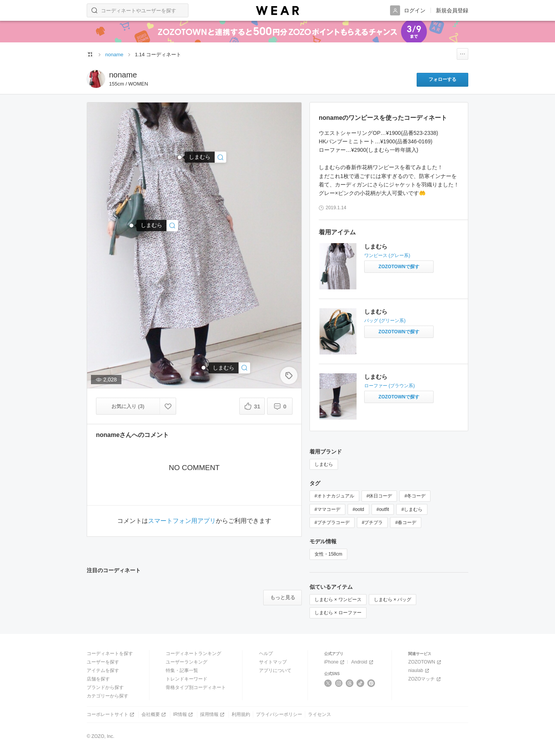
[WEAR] (277, 11)
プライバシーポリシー (279, 714)
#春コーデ (406, 522)
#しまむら (412, 509)
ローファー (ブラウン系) (389, 386)
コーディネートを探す (110, 654)
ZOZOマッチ (425, 679)
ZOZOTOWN (425, 662)
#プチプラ (373, 522)
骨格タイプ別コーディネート (196, 687)
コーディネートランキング (193, 654)
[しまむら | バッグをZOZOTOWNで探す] (399, 332)
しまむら (376, 246)
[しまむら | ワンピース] (205, 157)
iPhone (335, 662)
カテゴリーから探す (108, 696)
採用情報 (213, 715)
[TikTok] (361, 683)
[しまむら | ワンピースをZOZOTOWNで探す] (399, 267)
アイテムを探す (103, 670)
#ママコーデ (327, 509)
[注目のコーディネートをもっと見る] (283, 598)
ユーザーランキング (187, 662)
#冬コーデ (415, 496)
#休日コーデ (379, 496)
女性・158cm (328, 554)
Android (363, 662)
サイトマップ (273, 662)
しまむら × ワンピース (338, 600)
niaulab (419, 671)
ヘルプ (266, 654)
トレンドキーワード (187, 679)
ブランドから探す (105, 687)
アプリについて (275, 670)
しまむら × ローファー (338, 613)
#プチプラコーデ (332, 522)
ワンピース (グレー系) (387, 255)
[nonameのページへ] (96, 79)
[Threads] (350, 683)
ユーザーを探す (103, 662)
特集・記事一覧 (182, 670)
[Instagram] (339, 683)
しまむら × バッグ (393, 600)
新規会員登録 (452, 10)
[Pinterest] (371, 683)
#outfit (383, 509)
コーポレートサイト (111, 715)
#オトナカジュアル (334, 496)
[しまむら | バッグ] (157, 226)
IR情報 (184, 715)
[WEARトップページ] (90, 54)
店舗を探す (98, 679)
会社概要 (154, 715)
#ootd (358, 509)
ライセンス (320, 714)
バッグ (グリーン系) (385, 321)
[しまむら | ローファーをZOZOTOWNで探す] (399, 397)
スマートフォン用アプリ (182, 521)
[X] (328, 683)
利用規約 (241, 714)
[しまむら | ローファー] (229, 368)
